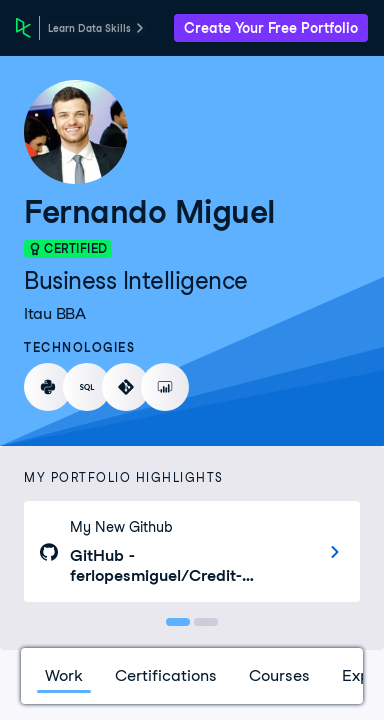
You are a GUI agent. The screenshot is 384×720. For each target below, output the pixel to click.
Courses (279, 675)
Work (64, 675)
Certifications (166, 675)
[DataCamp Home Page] (23, 28)
